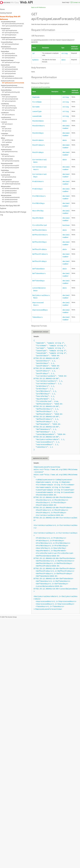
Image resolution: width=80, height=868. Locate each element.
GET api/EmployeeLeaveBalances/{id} (12, 78)
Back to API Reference (38, 7)
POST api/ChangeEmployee (10, 31)
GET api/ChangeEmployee (9, 35)
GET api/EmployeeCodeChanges (11, 62)
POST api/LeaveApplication (9, 97)
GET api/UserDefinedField (9, 177)
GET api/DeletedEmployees (9, 49)
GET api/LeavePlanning (8, 110)
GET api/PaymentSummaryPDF (11, 166)
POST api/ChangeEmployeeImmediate (12, 39)
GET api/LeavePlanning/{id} (9, 108)
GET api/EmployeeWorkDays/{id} (11, 92)
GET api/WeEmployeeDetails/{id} (11, 197)
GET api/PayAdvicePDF (8, 147)
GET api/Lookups (7, 129)
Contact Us (75, 2)
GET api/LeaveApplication (9, 101)
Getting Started (6, 13)
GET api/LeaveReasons (8, 115)
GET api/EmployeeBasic (9, 53)
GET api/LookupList (7, 124)
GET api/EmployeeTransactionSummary (13, 87)
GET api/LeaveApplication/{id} (10, 99)
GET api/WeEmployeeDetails (10, 200)
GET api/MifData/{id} (7, 140)
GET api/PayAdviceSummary (10, 152)
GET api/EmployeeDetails (9, 67)
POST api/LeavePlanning (9, 106)
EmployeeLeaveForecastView (41, 87)
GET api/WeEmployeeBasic (9, 191)
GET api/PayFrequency (8, 156)
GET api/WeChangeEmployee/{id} (11, 184)
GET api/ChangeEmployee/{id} (10, 33)
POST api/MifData (7, 142)
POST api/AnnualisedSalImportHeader (12, 26)
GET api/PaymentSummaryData (11, 161)
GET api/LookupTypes (8, 135)
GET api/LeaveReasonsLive (10, 119)
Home (2, 9)
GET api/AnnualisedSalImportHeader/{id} (13, 24)
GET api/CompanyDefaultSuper (10, 44)
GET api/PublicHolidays (8, 172)
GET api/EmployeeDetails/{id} (10, 69)
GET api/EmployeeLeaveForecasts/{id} (13, 83)
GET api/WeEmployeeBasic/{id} (10, 188)
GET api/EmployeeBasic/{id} (10, 56)
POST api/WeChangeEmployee (10, 182)
